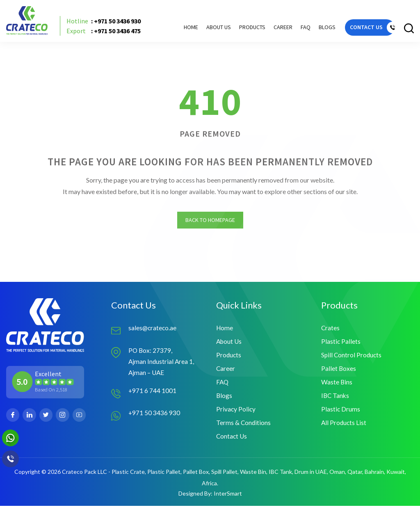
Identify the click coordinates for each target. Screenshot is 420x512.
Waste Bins (337, 386)
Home (180, 29)
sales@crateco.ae (153, 330)
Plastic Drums (341, 414)
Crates (331, 330)
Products (229, 358)
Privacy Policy (236, 414)
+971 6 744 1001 (153, 395)
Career (272, 29)
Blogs (316, 29)
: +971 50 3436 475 (107, 34)
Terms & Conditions (244, 428)
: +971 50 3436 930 (107, 24)
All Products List (344, 428)
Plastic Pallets (341, 344)
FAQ (295, 29)
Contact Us (232, 442)
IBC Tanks (336, 400)
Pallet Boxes (339, 372)
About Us (208, 29)
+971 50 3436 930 (154, 417)
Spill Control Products (352, 358)
